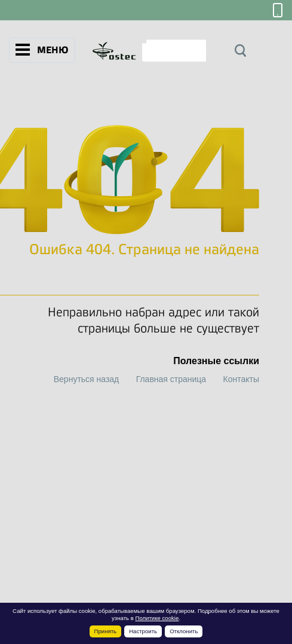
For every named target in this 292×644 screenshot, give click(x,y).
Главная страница (171, 379)
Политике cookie (157, 618)
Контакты (241, 379)
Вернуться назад (87, 379)
